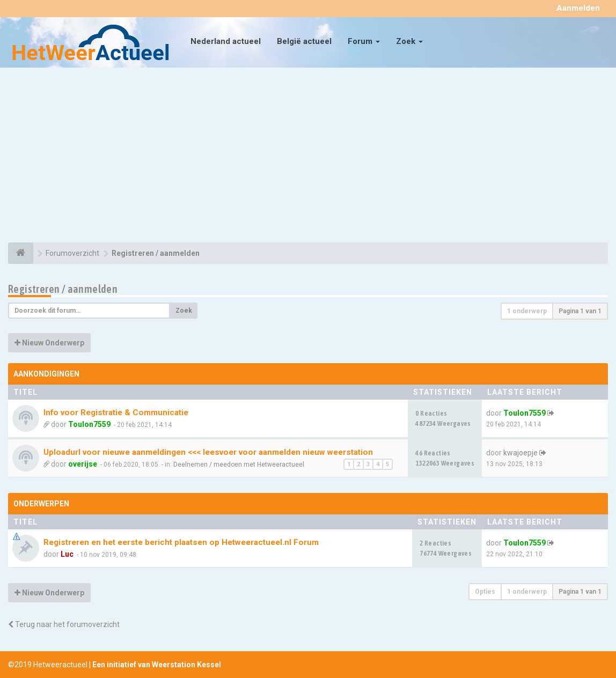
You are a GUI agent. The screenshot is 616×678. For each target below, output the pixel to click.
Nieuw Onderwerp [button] (49, 343)
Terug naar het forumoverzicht (64, 624)
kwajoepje (520, 453)
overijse (83, 464)
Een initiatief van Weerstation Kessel (157, 665)
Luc (67, 554)
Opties (485, 592)
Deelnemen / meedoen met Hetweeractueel (239, 465)
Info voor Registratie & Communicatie (116, 412)
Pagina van (580, 311)
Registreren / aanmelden (63, 289)
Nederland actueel (226, 41)
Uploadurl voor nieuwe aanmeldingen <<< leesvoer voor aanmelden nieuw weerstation (208, 452)
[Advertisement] (308, 157)
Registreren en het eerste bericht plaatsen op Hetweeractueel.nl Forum (181, 542)
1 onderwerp (527, 311)
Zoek (409, 41)
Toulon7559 (89, 424)
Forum (364, 41)
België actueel (304, 41)
